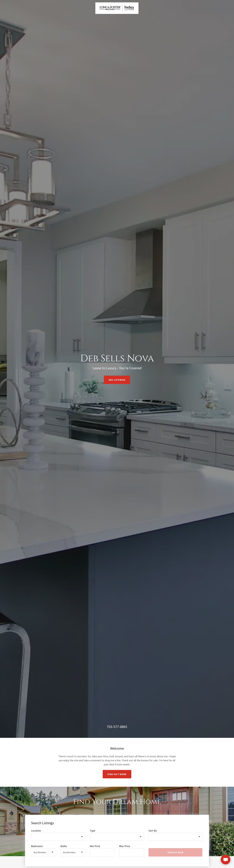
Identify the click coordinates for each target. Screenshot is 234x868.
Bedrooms (37, 846)
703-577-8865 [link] (117, 727)
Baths (64, 846)
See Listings (117, 380)
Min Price (95, 846)
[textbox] (102, 853)
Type (93, 831)
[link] (117, 8)
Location (36, 831)
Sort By (153, 831)
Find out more (117, 774)
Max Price (125, 846)
